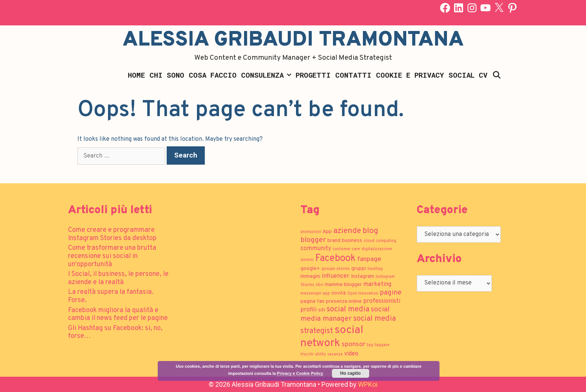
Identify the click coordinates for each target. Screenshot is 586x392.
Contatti (353, 75)
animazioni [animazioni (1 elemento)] (311, 232)
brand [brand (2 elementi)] (334, 241)
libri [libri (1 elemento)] (320, 285)
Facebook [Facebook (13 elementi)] (335, 259)
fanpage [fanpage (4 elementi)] (369, 259)
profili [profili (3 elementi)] (309, 310)
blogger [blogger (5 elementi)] (313, 240)
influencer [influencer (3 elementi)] (336, 276)
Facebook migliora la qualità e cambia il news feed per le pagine (118, 315)
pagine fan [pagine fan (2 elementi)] (312, 301)
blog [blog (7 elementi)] (370, 231)
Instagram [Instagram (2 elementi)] (363, 276)
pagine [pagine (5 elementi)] (391, 293)
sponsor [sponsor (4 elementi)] (353, 344)
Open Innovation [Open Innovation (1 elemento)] (363, 294)
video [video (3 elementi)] (351, 354)
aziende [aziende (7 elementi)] (347, 231)
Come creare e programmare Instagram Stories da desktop (112, 234)
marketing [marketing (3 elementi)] (377, 284)
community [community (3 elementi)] (316, 249)
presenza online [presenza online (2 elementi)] (344, 301)
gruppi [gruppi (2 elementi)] (359, 269)
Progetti (313, 75)
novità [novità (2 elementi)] (339, 293)
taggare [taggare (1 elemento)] (382, 345)
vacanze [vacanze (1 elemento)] (335, 354)
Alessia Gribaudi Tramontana (293, 40)
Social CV (468, 75)
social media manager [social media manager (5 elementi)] (345, 314)
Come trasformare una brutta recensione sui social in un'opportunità (112, 256)
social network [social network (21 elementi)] (332, 337)
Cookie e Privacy (410, 75)
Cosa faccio (213, 75)
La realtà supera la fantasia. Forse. (111, 296)
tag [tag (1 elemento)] (370, 345)
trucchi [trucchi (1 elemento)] (307, 354)
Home (136, 75)
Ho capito (350, 373)
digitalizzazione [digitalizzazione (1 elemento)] (377, 249)
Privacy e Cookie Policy (300, 373)
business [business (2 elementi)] (352, 241)
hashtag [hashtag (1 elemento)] (375, 269)
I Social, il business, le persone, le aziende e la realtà (118, 278)
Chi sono (167, 75)
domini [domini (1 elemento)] (307, 260)
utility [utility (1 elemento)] (320, 354)
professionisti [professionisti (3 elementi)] (382, 301)
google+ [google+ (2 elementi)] (310, 269)
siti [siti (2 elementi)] (322, 310)
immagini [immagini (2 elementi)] (310, 276)
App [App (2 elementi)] (327, 232)
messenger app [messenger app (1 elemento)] (315, 294)
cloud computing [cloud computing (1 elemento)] (380, 241)
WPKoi (368, 384)
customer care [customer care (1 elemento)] (346, 249)
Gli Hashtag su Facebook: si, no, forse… (115, 332)
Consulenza (267, 75)
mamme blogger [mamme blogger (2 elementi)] (343, 285)
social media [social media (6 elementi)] (348, 309)
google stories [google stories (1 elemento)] (336, 269)
